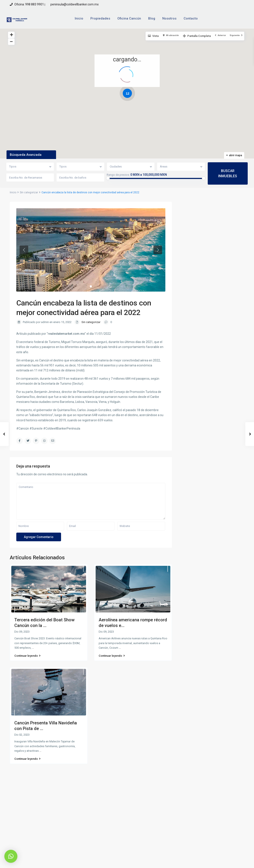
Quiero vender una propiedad (210, 806)
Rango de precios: (118, 175)
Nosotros (169, 18)
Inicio (79, 18)
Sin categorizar (29, 192)
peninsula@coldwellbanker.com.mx (74, 4)
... (33, 648)
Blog (152, 18)
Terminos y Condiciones (228, 861)
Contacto (191, 18)
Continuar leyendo (27, 656)
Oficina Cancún (129, 18)
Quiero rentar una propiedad (210, 814)
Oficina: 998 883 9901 (29, 4)
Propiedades (100, 18)
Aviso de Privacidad (192, 861)
